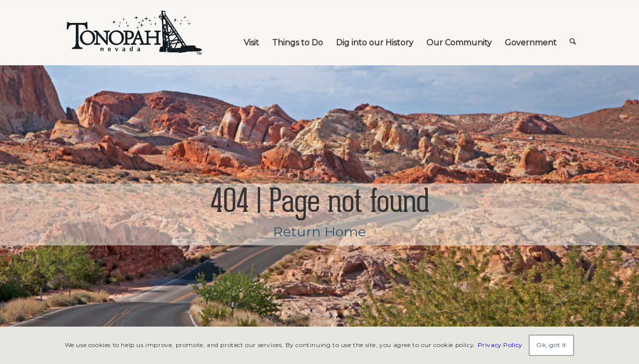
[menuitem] (251, 33)
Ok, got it (551, 345)
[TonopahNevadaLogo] (134, 33)
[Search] (573, 33)
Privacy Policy (500, 345)
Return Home (319, 232)
